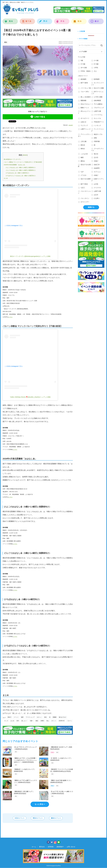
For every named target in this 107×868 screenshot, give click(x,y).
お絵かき (82, 122)
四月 (18, 721)
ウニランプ (83, 125)
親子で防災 (83, 184)
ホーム (35, 847)
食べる (27, 20)
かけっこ (39, 717)
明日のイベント (38, 818)
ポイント (54, 721)
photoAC (71, 125)
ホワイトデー (84, 202)
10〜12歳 (82, 68)
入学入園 (82, 141)
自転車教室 (96, 100)
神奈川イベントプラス (20, 9)
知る (79, 20)
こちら (11, 317)
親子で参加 (83, 83)
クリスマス (96, 188)
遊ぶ (96, 20)
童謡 (37, 721)
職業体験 (82, 100)
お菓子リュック (84, 129)
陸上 (48, 721)
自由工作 (96, 165)
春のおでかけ (63, 717)
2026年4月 (62, 721)
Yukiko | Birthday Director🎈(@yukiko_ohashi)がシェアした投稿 (30, 397)
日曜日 (42, 721)
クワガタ (82, 175)
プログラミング (98, 108)
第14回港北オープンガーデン (12, 159)
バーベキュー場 (84, 88)
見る (10, 20)
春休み (82, 149)
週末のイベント (57, 818)
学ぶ (45, 20)
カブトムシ (96, 172)
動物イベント (84, 108)
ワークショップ (30, 717)
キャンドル (96, 118)
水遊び (95, 161)
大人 (94, 71)
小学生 (95, 68)
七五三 (82, 188)
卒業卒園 (96, 141)
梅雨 (81, 157)
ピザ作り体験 (97, 97)
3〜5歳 (82, 64)
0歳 (81, 60)
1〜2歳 (95, 60)
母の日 (95, 154)
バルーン (69, 721)
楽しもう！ (25, 721)
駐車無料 (96, 79)
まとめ (6, 178)
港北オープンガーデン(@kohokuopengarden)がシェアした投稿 (30, 256)
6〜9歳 (95, 64)
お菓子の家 (96, 111)
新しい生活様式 (84, 97)
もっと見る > (40, 804)
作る (62, 20)
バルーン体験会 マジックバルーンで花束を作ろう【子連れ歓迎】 (23, 162)
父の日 (95, 157)
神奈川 (9, 717)
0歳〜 (32, 721)
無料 (22, 717)
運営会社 (42, 847)
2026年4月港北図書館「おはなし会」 (15, 165)
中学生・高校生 (84, 71)
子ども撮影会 (97, 104)
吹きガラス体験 (98, 88)
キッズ (6, 721)
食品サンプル (97, 134)
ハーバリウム (97, 115)
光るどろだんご (84, 104)
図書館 (55, 717)
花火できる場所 (84, 179)
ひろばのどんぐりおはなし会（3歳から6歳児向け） (21, 176)
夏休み (82, 161)
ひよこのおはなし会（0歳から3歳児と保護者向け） (21, 167)
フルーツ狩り (84, 92)
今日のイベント (18, 818)
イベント (16, 717)
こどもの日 (83, 154)
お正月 (95, 195)
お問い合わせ (70, 847)
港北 (45, 717)
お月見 (95, 184)
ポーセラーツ (84, 118)
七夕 (81, 172)
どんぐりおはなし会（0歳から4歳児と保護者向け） (21, 170)
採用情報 (51, 847)
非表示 (25, 155)
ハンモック (96, 125)
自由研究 (96, 168)
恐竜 (94, 138)
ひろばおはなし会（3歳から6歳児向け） (18, 173)
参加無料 (82, 79)
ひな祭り (96, 198)
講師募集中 (60, 847)
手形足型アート (98, 122)
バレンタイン (84, 198)
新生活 (82, 145)
